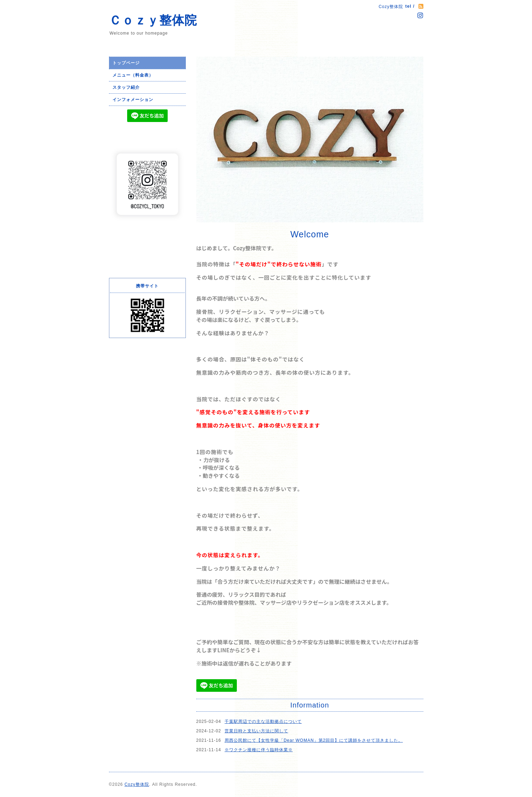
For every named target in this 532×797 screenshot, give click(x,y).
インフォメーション (133, 100)
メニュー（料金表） (133, 75)
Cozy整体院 (137, 784)
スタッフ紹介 (126, 87)
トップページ (126, 63)
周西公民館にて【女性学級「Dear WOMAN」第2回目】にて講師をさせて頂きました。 (314, 740)
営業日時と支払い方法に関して (256, 731)
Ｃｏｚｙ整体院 (153, 20)
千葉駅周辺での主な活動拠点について (263, 721)
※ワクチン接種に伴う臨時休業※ (259, 750)
